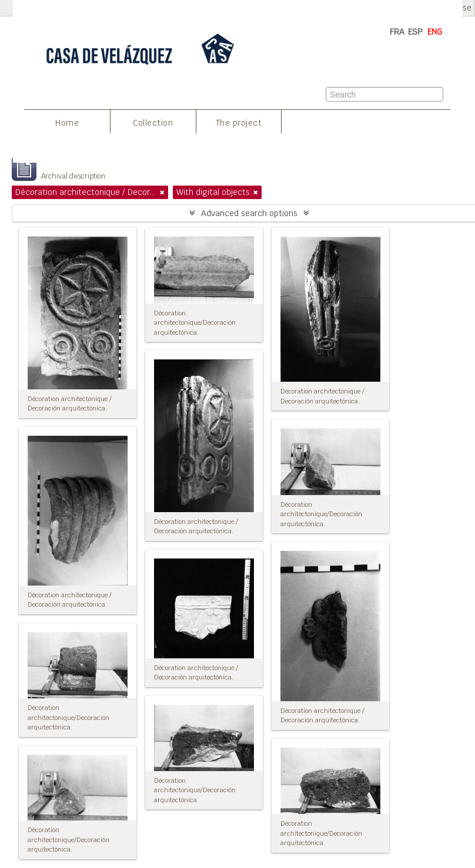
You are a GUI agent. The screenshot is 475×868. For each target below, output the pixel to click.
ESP (415, 32)
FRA (397, 32)
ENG (435, 32)
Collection (153, 123)
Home (67, 123)
